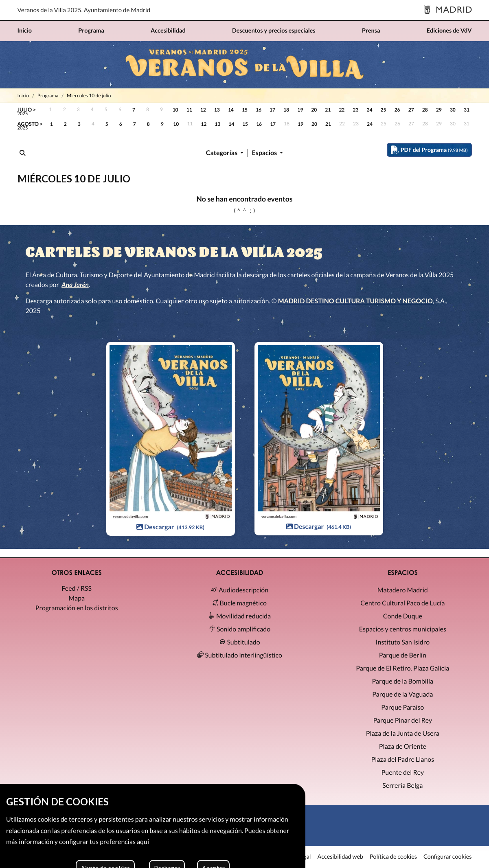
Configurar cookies (448, 857)
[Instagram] (244, 836)
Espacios (265, 153)
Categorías (223, 153)
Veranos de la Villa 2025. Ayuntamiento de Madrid (84, 10)
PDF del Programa (429, 150)
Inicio (23, 95)
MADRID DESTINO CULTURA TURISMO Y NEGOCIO (355, 301)
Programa (48, 95)
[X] (229, 836)
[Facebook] (260, 836)
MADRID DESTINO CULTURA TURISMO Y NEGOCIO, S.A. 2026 (106, 857)
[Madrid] (448, 10)
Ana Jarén (75, 285)
